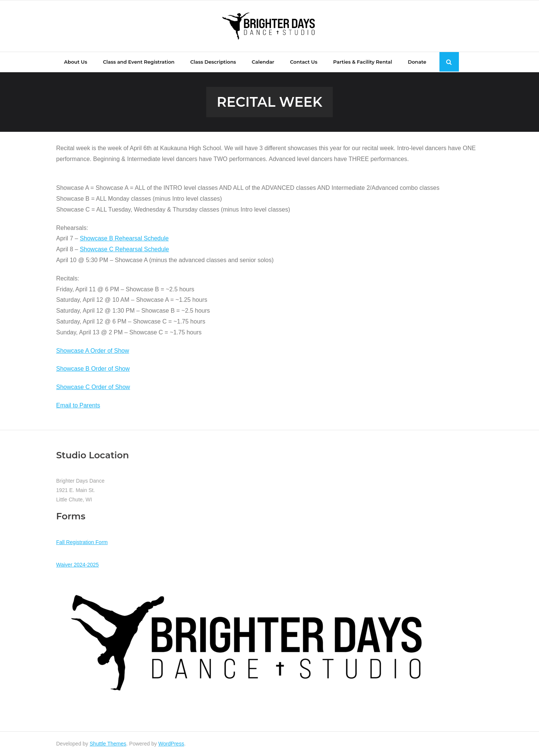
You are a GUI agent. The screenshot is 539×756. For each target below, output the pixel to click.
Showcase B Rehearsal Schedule (124, 238)
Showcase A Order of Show (93, 351)
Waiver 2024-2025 (77, 565)
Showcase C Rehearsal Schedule (124, 249)
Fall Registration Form (82, 542)
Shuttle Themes (108, 744)
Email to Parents (78, 405)
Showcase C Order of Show (93, 387)
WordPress (171, 744)
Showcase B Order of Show (93, 369)
